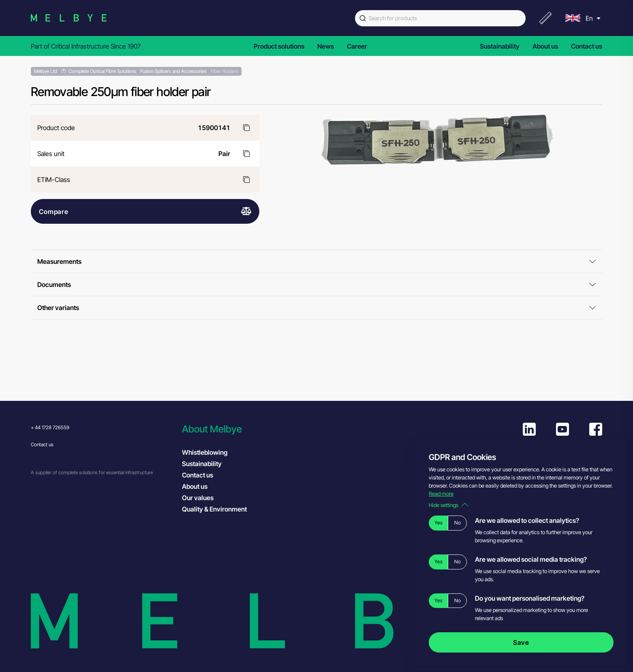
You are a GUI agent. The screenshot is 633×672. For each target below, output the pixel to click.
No (458, 523)
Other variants (316, 308)
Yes (438, 523)
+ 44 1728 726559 (50, 427)
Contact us (587, 46)
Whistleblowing (205, 452)
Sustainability (500, 46)
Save (521, 642)
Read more (441, 494)
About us (545, 46)
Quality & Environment (214, 509)
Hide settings (448, 505)
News (326, 46)
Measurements (316, 261)
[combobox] (440, 18)
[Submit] (362, 18)
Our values (198, 498)
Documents (316, 285)
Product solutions (279, 46)
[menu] (582, 18)
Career (357, 46)
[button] (253, 429)
